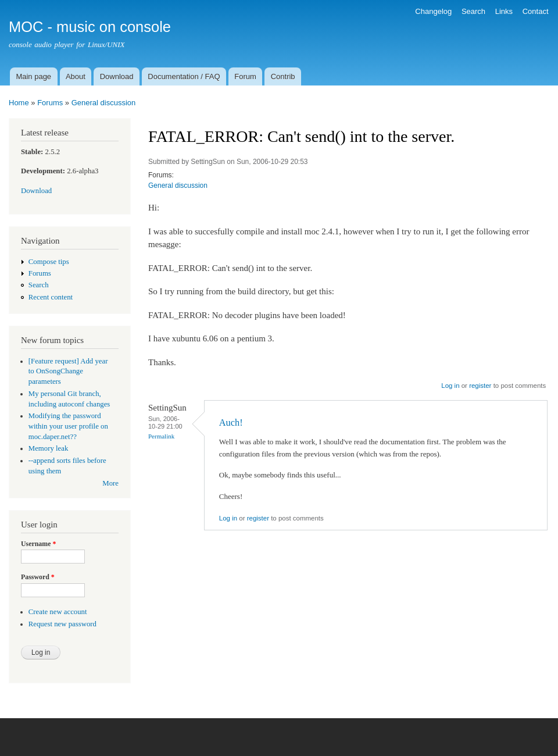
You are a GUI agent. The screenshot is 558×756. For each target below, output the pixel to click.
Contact (536, 11)
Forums (50, 103)
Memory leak (49, 448)
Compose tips (49, 262)
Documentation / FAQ (184, 76)
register (480, 386)
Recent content (51, 297)
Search (473, 11)
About (76, 76)
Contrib (283, 76)
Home (19, 103)
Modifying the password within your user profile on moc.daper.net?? (68, 426)
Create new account (58, 612)
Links (504, 11)
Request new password (62, 624)
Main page (33, 76)
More (110, 483)
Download (117, 76)
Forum (245, 76)
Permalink (161, 436)
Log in (450, 386)
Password (38, 577)
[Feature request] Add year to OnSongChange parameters (68, 372)
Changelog (433, 11)
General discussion (104, 103)
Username (38, 544)
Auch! (231, 422)
